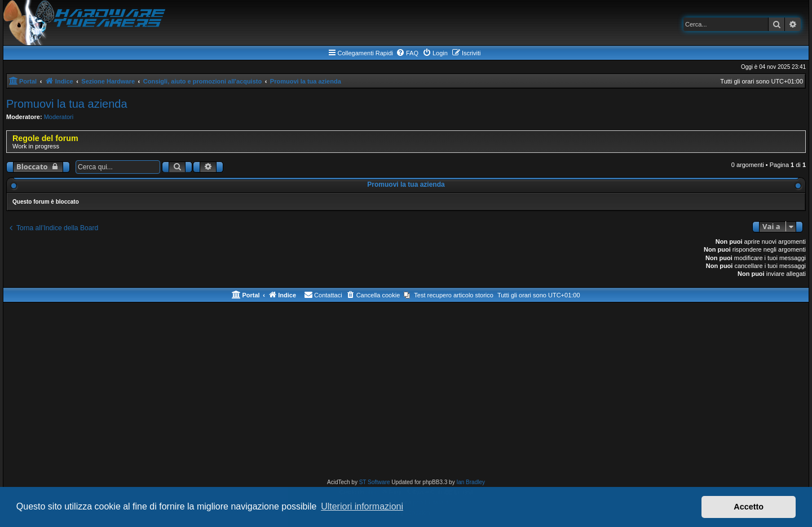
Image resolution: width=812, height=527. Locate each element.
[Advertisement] (406, 393)
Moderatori (59, 117)
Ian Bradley (471, 482)
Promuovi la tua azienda (67, 104)
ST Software (375, 482)
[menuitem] (407, 53)
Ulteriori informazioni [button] (362, 506)
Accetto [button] (749, 507)
